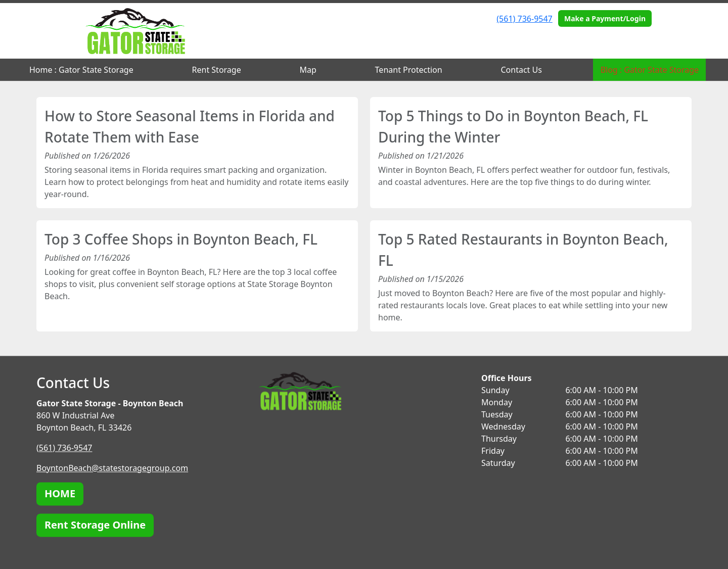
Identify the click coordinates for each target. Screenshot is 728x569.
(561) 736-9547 (524, 19)
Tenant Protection (409, 70)
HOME (60, 493)
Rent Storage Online (95, 525)
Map (308, 70)
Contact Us (521, 70)
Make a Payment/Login (605, 18)
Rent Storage (217, 70)
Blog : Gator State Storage (650, 70)
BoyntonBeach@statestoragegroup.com (112, 468)
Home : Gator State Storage (81, 70)
